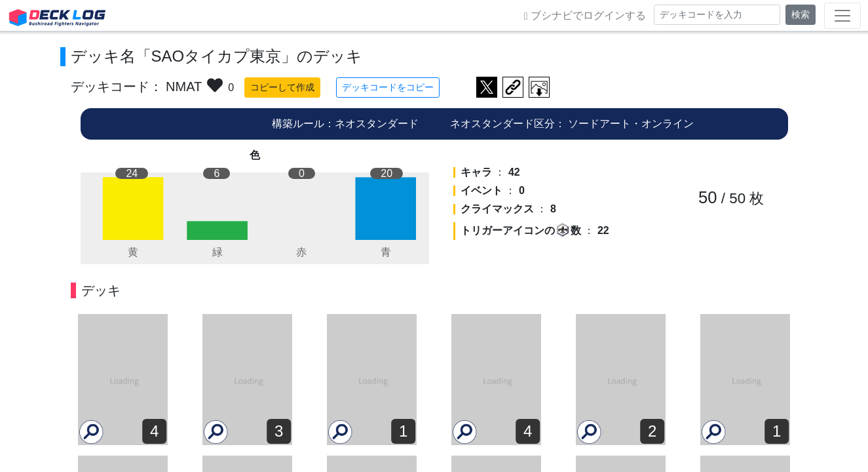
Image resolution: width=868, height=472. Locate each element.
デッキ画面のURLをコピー (513, 87)
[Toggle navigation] (842, 16)
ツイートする (487, 87)
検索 (801, 14)
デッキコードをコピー (388, 87)
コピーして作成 (282, 87)
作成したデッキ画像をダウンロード (539, 87)
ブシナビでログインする (585, 16)
